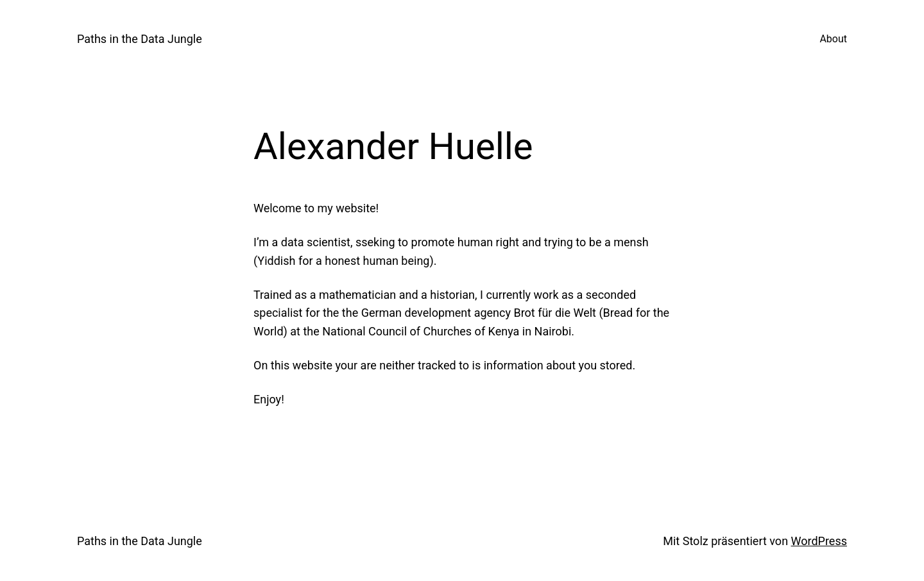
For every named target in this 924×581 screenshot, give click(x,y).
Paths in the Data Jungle (140, 39)
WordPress (819, 541)
